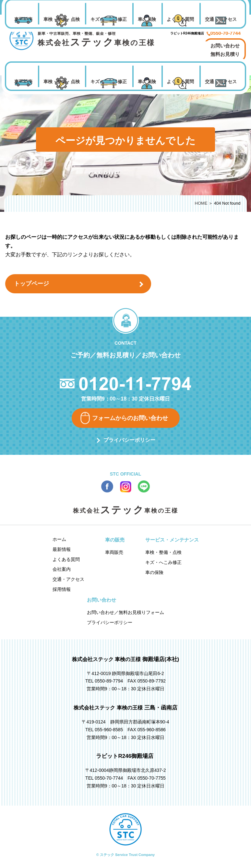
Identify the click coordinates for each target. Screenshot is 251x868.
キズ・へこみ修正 (109, 82)
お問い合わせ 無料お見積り (225, 50)
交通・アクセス (221, 82)
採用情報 (62, 589)
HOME (201, 203)
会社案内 (62, 569)
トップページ (31, 284)
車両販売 (23, 82)
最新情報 (62, 549)
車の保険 (147, 82)
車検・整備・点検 (62, 82)
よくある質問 (180, 82)
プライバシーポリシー (129, 440)
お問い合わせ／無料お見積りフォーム (125, 612)
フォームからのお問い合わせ (130, 418)
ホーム (59, 539)
